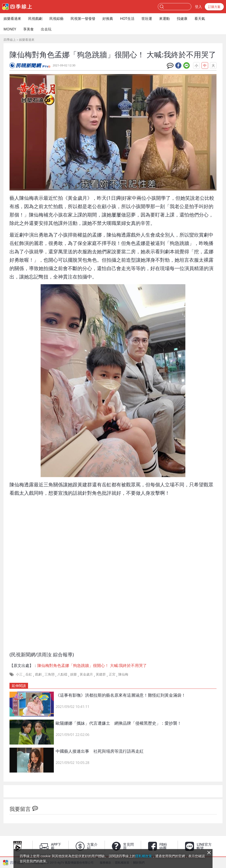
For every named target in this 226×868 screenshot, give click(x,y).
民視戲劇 (35, 19)
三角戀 (50, 674)
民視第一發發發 (83, 19)
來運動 (164, 19)
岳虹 (29, 674)
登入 (198, 7)
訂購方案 (214, 7)
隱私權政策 (144, 856)
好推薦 (108, 19)
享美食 (28, 29)
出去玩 (46, 29)
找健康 (182, 19)
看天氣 (200, 19)
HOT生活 (127, 19)
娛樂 (73, 674)
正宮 (112, 674)
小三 (19, 674)
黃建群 (101, 674)
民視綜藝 (56, 19)
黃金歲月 (86, 674)
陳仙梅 (123, 674)
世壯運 (147, 19)
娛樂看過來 (12, 19)
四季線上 (10, 40)
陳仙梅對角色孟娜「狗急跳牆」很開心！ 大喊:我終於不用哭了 (92, 665)
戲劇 (38, 674)
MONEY (10, 29)
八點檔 (62, 674)
